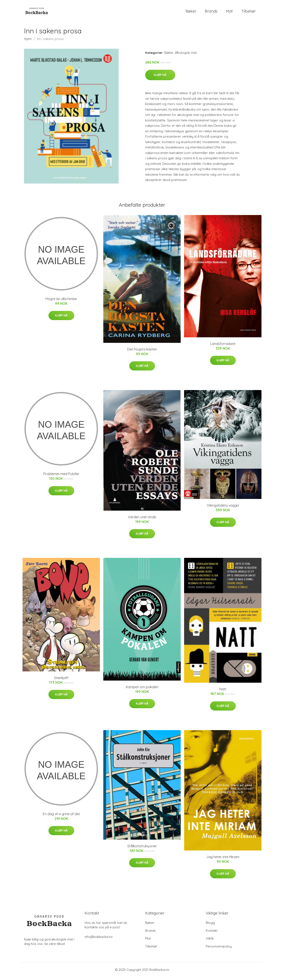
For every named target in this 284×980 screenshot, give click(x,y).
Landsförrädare (223, 347)
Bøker (191, 13)
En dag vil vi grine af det (61, 817)
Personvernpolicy (219, 949)
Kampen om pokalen (142, 690)
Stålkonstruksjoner (142, 849)
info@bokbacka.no (99, 940)
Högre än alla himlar (61, 302)
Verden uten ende (142, 520)
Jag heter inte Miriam (223, 860)
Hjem (28, 42)
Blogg (210, 926)
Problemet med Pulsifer (61, 477)
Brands (211, 13)
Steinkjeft (61, 681)
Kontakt (212, 934)
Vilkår (210, 941)
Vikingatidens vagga (223, 508)
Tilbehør (248, 13)
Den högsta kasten (142, 352)
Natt (223, 692)
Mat (229, 13)
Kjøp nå (160, 78)
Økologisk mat (186, 56)
